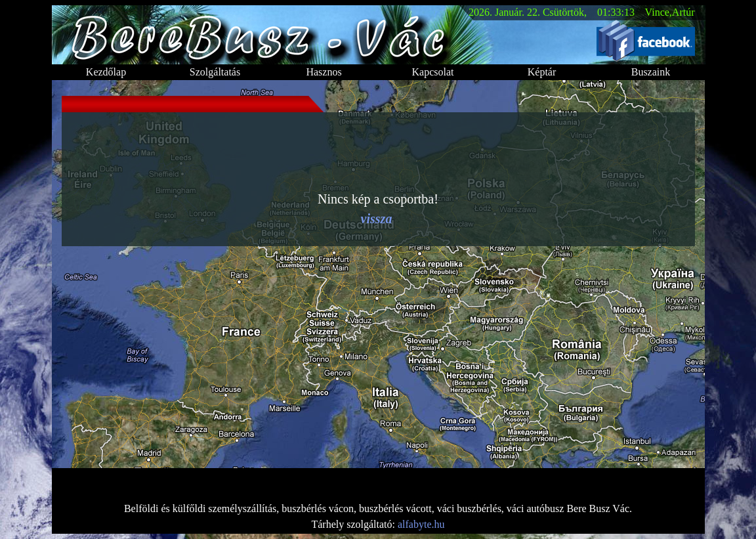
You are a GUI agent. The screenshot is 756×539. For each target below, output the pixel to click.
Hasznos (324, 72)
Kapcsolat (433, 72)
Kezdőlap (106, 72)
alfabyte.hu (421, 524)
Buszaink (651, 72)
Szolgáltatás (215, 72)
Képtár (542, 72)
